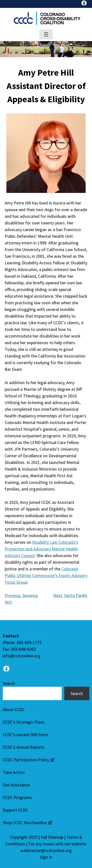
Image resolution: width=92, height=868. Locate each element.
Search (9, 683)
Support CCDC (15, 810)
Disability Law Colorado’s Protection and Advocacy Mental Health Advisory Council (41, 549)
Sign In (46, 857)
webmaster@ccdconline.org (46, 850)
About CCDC (14, 709)
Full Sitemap (52, 837)
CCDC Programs (17, 797)
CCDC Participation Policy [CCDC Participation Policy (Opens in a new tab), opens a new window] (28, 760)
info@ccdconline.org (22, 656)
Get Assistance (16, 785)
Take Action (14, 772)
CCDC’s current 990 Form (25, 735)
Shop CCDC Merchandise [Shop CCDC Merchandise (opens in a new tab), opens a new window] (27, 823)
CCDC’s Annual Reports (24, 747)
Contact (11, 636)
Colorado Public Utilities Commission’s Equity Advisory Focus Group (46, 575)
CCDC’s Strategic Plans (24, 722)
